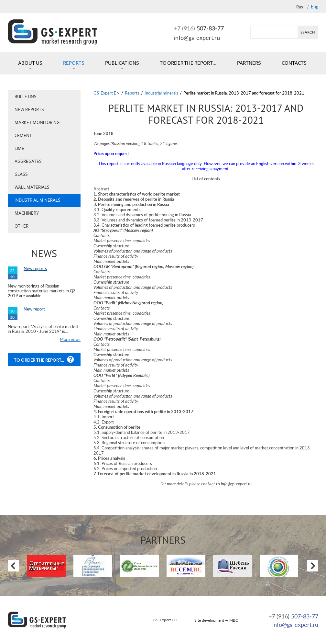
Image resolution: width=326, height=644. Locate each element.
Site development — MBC (216, 620)
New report (34, 309)
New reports (29, 110)
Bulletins (26, 97)
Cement (23, 136)
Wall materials (32, 187)
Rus (300, 7)
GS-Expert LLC (166, 620)
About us (30, 63)
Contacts (294, 63)
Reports (74, 63)
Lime (19, 148)
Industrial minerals (38, 200)
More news (70, 339)
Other (22, 226)
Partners (249, 63)
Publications (122, 63)
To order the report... (188, 63)
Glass (21, 174)
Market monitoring (37, 123)
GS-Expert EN (107, 93)
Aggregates (28, 161)
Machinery (27, 213)
